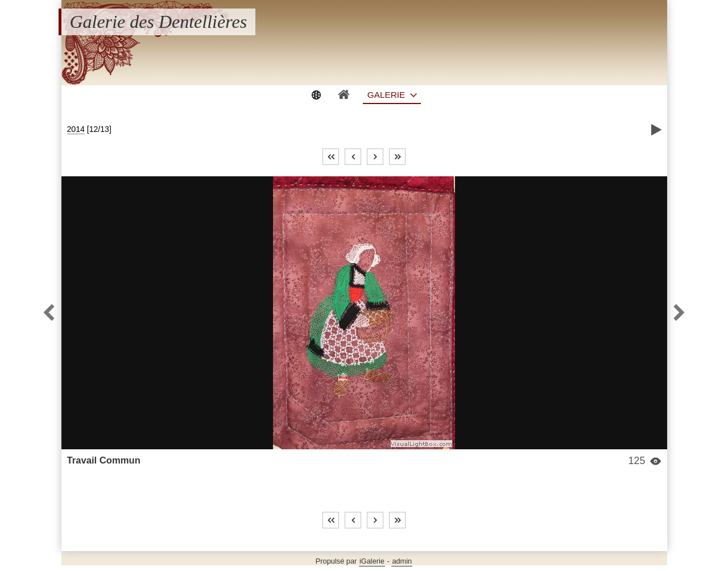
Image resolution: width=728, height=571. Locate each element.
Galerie (386, 95)
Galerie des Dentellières (159, 22)
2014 (76, 129)
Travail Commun (104, 460)
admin (402, 561)
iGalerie (372, 561)
